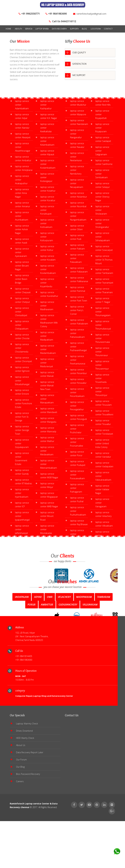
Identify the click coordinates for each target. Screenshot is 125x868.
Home (8, 29)
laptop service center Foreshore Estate (23, 403)
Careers (20, 833)
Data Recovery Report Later (30, 803)
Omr (50, 643)
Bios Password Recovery (28, 826)
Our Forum (21, 811)
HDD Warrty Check (25, 789)
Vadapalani (22, 643)
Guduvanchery (68, 651)
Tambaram (104, 643)
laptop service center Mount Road (47, 516)
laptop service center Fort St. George (22, 417)
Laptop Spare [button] (42, 29)
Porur (32, 651)
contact (108, 29)
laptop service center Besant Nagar (22, 266)
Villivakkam (90, 651)
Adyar (38, 643)
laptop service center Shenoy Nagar (102, 197)
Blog (84, 29)
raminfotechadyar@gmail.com (90, 14)
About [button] (18, 29)
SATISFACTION (79, 64)
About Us (21, 796)
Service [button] (28, 29)
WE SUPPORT (79, 75)
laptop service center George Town (22, 430)
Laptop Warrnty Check (27, 774)
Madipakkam (84, 643)
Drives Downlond (24, 781)
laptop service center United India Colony (102, 443)
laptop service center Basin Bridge (22, 279)
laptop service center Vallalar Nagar (102, 489)
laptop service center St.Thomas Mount (104, 260)
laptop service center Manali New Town (47, 386)
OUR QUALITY (79, 52)
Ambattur (47, 651)
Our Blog (20, 818)
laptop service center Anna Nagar (22, 193)
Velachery (64, 643)
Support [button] (74, 29)
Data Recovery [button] (59, 29)
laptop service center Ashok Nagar (22, 229)
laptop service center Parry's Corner (77, 310)
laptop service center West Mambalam (22, 569)
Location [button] (95, 29)
